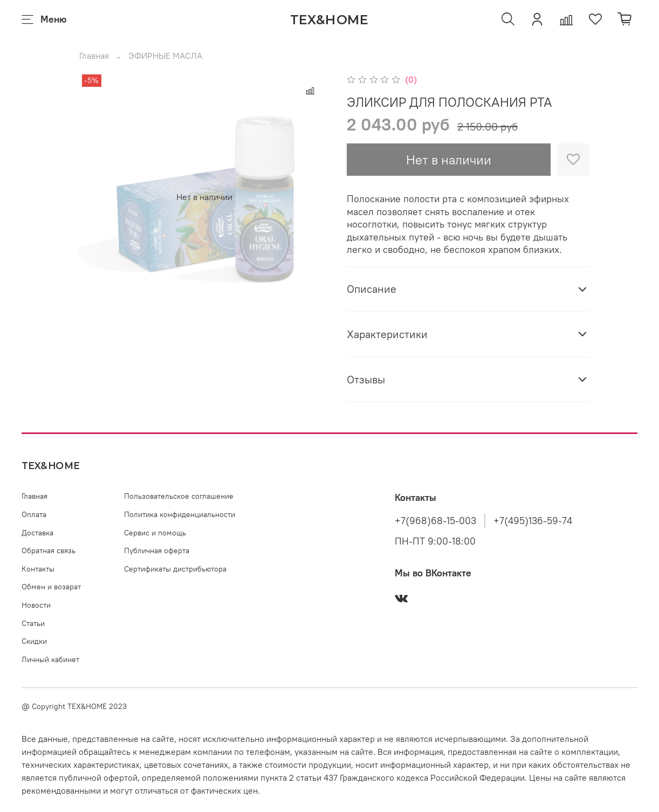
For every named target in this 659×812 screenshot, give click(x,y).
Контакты (38, 569)
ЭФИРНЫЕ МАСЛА (165, 56)
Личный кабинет (50, 659)
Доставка (37, 533)
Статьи (33, 623)
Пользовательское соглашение (179, 496)
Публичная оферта (157, 550)
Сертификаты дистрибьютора (175, 569)
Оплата (34, 514)
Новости (36, 605)
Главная (94, 56)
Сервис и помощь (155, 533)
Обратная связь (49, 550)
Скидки (34, 641)
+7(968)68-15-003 (435, 521)
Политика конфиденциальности (180, 514)
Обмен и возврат (51, 587)
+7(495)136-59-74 (533, 521)
